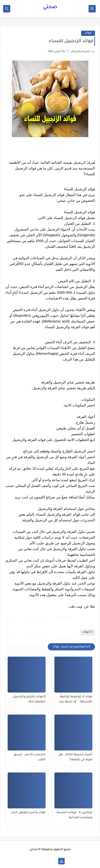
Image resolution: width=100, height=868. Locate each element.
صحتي (50, 7)
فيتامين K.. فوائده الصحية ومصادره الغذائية (74, 815)
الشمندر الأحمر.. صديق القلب (30, 757)
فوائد (88, 33)
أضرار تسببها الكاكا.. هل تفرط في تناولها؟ (75, 757)
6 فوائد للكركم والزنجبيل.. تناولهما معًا (28, 699)
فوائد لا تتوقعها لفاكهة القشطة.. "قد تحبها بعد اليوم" (76, 699)
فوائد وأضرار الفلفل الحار (28, 813)
